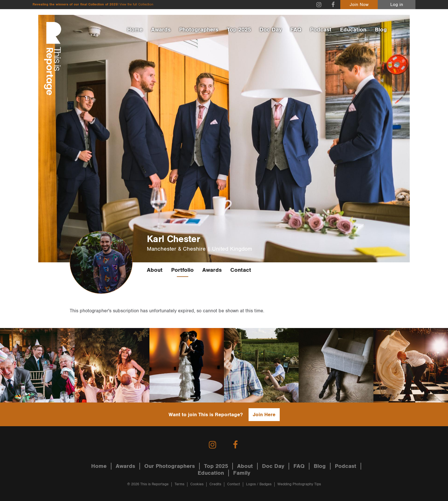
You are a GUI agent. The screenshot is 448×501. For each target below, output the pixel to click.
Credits (215, 484)
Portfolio (182, 270)
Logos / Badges (259, 484)
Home (135, 30)
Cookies (197, 484)
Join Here (264, 415)
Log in (397, 5)
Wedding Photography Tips (299, 484)
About (155, 270)
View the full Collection (136, 4)
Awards (161, 30)
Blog (381, 30)
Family (242, 473)
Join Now (359, 5)
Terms (179, 484)
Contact (241, 270)
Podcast (321, 30)
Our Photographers (170, 466)
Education (353, 30)
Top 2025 (239, 30)
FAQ (296, 30)
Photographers (199, 30)
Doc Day (271, 30)
